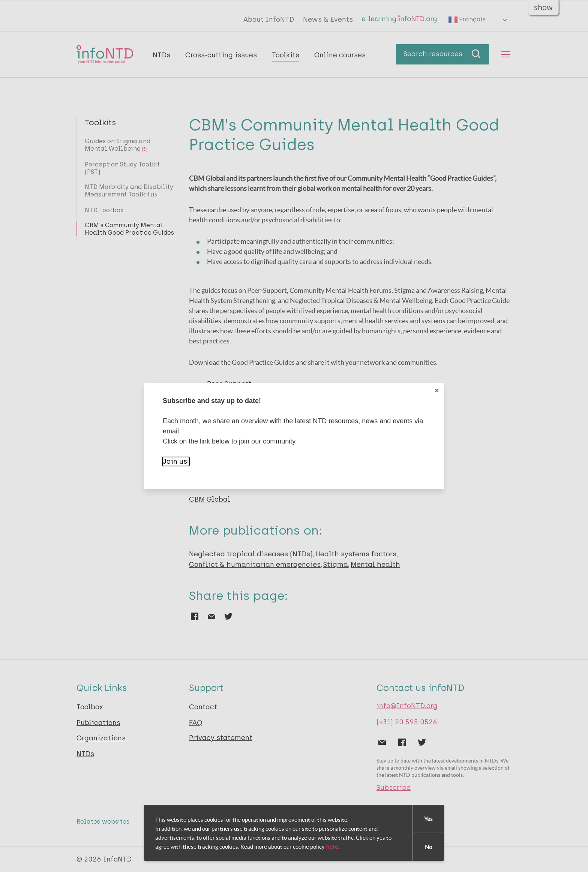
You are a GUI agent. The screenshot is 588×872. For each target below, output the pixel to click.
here (332, 847)
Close (436, 390)
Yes (428, 819)
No (428, 847)
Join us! (176, 461)
